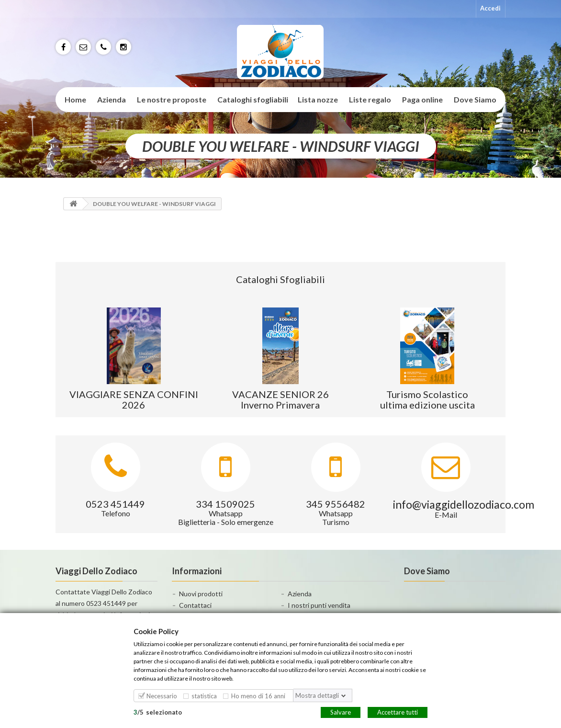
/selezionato (158, 712)
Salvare (341, 712)
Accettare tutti (398, 712)
